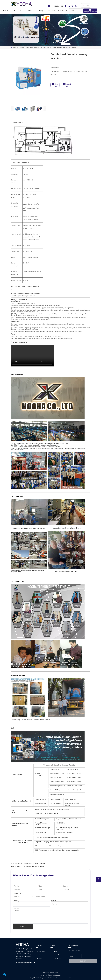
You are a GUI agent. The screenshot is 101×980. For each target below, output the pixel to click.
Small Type (46, 47)
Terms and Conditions (55, 975)
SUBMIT (83, 961)
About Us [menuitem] (52, 10)
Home (14, 47)
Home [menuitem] (6, 10)
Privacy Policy (44, 975)
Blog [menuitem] (41, 10)
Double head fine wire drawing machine (64, 47)
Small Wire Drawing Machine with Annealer (30, 864)
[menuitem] (18, 10)
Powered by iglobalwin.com (50, 972)
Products (21, 47)
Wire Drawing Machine (33, 47)
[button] (18, 11)
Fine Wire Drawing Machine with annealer (29, 866)
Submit (23, 927)
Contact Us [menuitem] (63, 10)
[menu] (34, 10)
